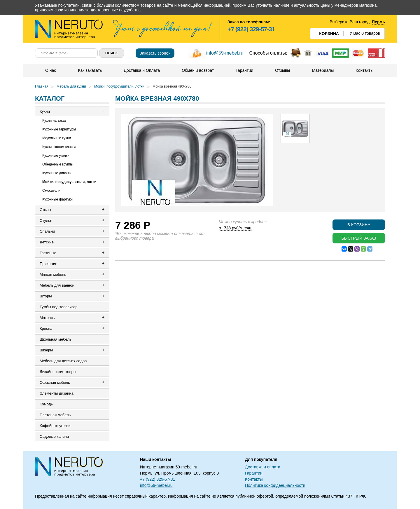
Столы (45, 210)
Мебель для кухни (71, 86)
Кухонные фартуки (57, 199)
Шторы (46, 296)
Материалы (323, 70)
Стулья (46, 220)
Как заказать (90, 70)
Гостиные (48, 253)
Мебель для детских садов (63, 361)
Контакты (364, 70)
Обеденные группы (58, 164)
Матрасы (48, 318)
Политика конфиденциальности (275, 485)
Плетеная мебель (55, 415)
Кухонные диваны (57, 173)
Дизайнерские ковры (58, 372)
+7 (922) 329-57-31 (251, 29)
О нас (51, 70)
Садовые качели (54, 436)
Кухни (45, 111)
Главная (42, 86)
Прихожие (48, 264)
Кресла (46, 328)
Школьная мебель (56, 339)
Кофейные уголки (55, 426)
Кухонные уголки (56, 156)
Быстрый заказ (359, 238)
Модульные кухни (57, 138)
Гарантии (244, 70)
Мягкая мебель (53, 274)
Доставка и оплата (263, 467)
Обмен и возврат (198, 70)
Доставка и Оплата (142, 70)
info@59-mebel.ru (225, 53)
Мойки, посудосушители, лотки (119, 86)
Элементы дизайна (57, 393)
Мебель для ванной (57, 285)
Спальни (47, 231)
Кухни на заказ (54, 121)
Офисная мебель (55, 382)
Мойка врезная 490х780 (172, 86)
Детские (47, 242)
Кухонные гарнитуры (59, 129)
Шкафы (46, 350)
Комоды (47, 404)
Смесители (51, 191)
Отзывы (282, 70)
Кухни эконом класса (59, 147)
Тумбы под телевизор (59, 307)
